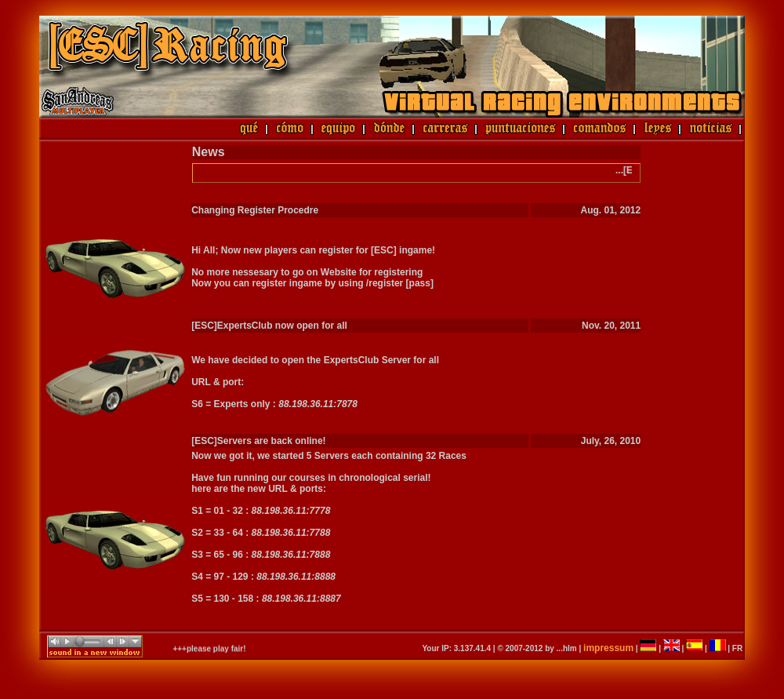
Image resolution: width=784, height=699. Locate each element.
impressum (608, 648)
